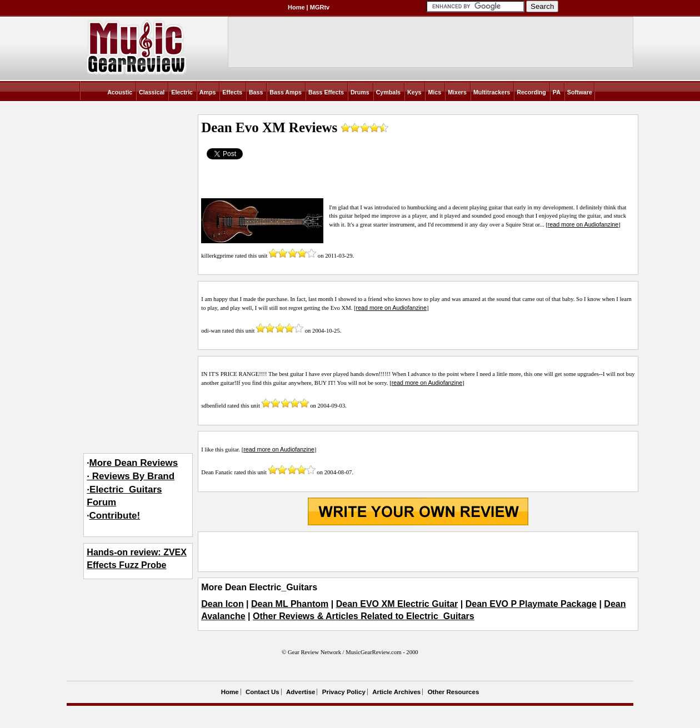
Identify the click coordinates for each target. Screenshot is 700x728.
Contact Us (262, 692)
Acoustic (120, 92)
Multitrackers (492, 92)
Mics (434, 92)
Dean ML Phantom (290, 604)
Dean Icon (222, 604)
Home (296, 7)
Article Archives (396, 692)
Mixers (457, 92)
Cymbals (388, 92)
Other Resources (454, 692)
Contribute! (115, 516)
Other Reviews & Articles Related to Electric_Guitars (364, 616)
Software (580, 92)
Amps (208, 92)
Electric (182, 92)
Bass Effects (326, 92)
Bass (256, 92)
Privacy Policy (344, 692)
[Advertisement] (418, 551)
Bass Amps (286, 92)
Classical (152, 92)
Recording (531, 92)
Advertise (301, 692)
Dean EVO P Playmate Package (531, 604)
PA (557, 92)
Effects (232, 92)
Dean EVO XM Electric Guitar (397, 604)
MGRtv (320, 7)
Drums (360, 92)
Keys (414, 92)
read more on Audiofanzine (583, 224)
